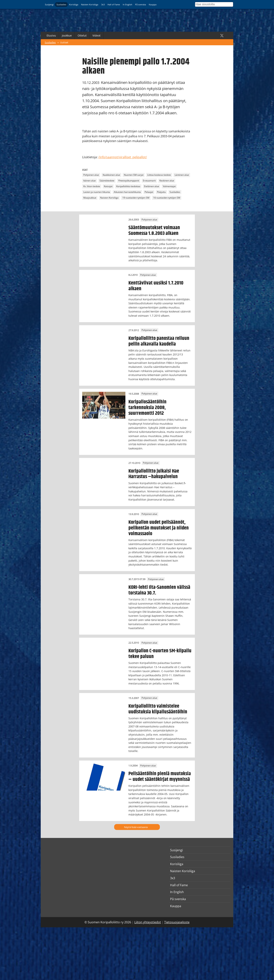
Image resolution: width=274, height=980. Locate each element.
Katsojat (108, 186)
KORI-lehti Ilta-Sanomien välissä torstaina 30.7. (159, 590)
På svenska (141, 4)
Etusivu (51, 35)
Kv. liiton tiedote (92, 186)
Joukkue (67, 35)
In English (127, 4)
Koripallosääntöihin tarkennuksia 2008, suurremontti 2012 (147, 408)
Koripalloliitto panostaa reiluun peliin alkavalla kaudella (159, 341)
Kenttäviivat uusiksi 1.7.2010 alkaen (156, 286)
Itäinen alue (90, 181)
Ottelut (82, 35)
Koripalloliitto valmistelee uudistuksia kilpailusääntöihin (158, 709)
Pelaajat (149, 192)
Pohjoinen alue (91, 175)
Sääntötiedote (107, 181)
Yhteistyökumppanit (129, 181)
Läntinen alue (182, 175)
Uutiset (64, 42)
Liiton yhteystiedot (148, 922)
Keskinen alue (167, 181)
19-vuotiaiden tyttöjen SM (136, 198)
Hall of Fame (114, 4)
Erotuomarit (149, 181)
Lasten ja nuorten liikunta (97, 192)
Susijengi (49, 4)
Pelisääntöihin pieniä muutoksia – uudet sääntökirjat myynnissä (160, 777)
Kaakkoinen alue (111, 175)
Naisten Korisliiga (90, 4)
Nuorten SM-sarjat (134, 175)
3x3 (103, 4)
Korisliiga (74, 4)
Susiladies (61, 4)
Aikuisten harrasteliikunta (127, 192)
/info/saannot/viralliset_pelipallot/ (123, 157)
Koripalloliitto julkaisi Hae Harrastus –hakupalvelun (154, 474)
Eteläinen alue (152, 186)
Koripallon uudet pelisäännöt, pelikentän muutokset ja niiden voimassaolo (159, 528)
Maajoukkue (90, 198)
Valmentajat (169, 186)
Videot (96, 35)
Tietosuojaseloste (177, 922)
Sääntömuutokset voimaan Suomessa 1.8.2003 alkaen (154, 230)
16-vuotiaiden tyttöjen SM (167, 198)
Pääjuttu (161, 192)
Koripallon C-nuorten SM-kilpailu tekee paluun (160, 654)
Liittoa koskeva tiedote (159, 175)
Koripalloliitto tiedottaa (128, 186)
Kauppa (153, 4)
